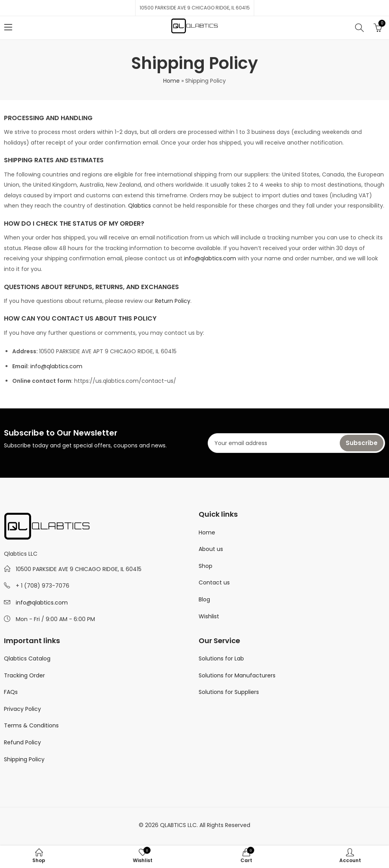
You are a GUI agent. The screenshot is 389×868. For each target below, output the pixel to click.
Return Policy (173, 301)
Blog (204, 599)
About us (211, 549)
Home (171, 81)
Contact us (214, 582)
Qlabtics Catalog (27, 658)
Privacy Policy (22, 709)
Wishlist (209, 616)
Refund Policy (22, 742)
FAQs (11, 692)
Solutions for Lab (221, 658)
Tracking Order (24, 675)
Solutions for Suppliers (229, 692)
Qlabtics (140, 206)
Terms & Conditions (31, 725)
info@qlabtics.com (210, 258)
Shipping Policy (24, 759)
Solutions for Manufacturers (237, 675)
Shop (206, 566)
